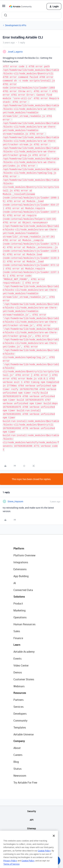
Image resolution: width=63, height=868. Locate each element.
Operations (20, 617)
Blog (16, 762)
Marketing (19, 610)
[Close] (54, 840)
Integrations (21, 562)
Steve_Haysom (15, 501)
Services (18, 707)
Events (17, 659)
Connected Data (23, 590)
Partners (18, 700)
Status (17, 769)
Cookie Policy (44, 855)
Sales (17, 631)
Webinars (19, 686)
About (17, 748)
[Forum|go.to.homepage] (20, 6)
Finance (18, 638)
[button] (4, 7)
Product (18, 603)
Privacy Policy (10, 865)
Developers (20, 714)
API (32, 820)
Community (20, 721)
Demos (18, 672)
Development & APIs (16, 25)
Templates (20, 727)
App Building (21, 576)
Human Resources (24, 624)
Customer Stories (24, 679)
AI (15, 583)
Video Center (21, 665)
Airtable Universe (24, 734)
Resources (20, 693)
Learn (17, 645)
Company (19, 741)
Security (32, 811)
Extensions (20, 569)
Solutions (19, 597)
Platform (19, 548)
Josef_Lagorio (15, 52)
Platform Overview (24, 555)
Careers (18, 755)
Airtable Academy (24, 652)
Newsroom (20, 776)
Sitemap (32, 828)
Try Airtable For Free (25, 783)
